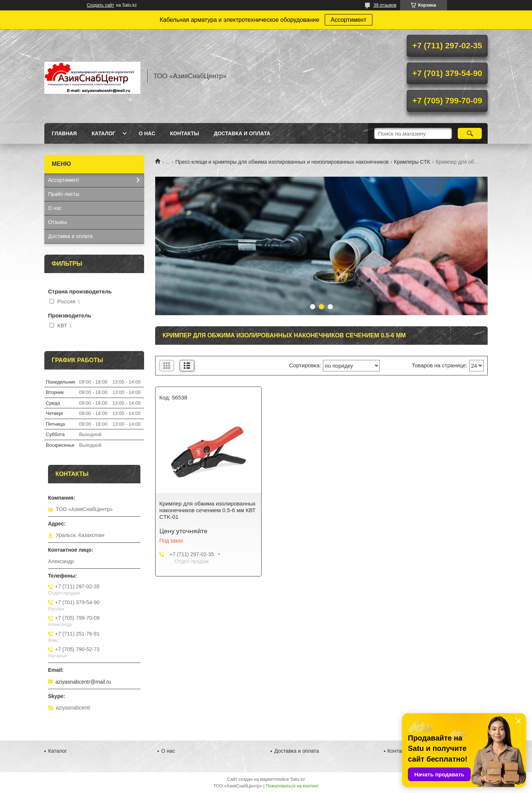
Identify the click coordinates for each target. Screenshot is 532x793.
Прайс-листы (64, 194)
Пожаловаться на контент (292, 786)
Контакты (184, 133)
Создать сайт (100, 5)
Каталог (104, 133)
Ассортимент (349, 20)
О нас (147, 133)
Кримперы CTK (412, 162)
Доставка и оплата (242, 133)
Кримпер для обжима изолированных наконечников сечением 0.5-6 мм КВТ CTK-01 (207, 510)
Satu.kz (297, 779)
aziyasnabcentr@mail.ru (83, 682)
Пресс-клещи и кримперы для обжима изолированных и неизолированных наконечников (282, 162)
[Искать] (470, 133)
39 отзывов (385, 5)
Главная (64, 133)
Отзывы (57, 222)
